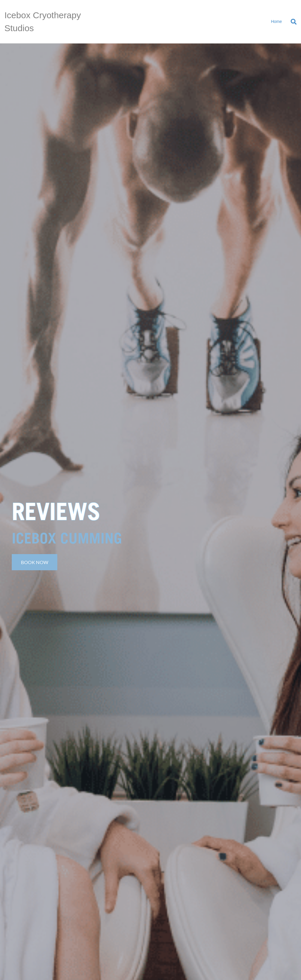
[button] (35, 562)
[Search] (291, 22)
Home (276, 21)
